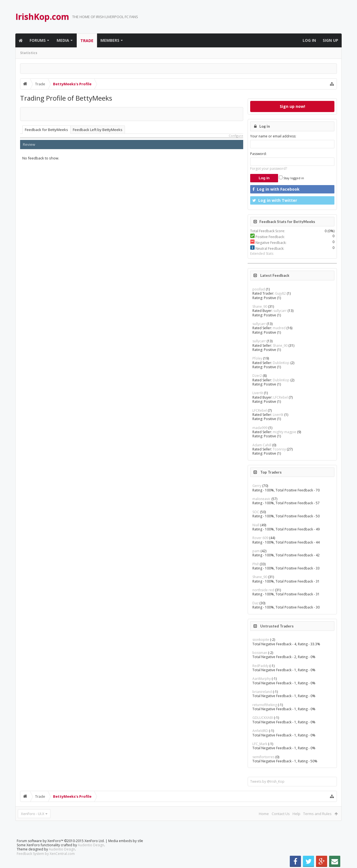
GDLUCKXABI (263, 718)
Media (63, 40)
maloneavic (261, 499)
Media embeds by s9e (126, 841)
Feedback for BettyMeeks (46, 130)
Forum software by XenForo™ (61, 841)
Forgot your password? (269, 168)
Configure (236, 136)
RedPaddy (260, 666)
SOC (256, 512)
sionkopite (261, 640)
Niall (256, 525)
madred (279, 328)
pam (256, 551)
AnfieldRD (260, 731)
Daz (255, 603)
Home (264, 814)
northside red (263, 590)
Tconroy (279, 449)
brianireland (262, 692)
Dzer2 (257, 376)
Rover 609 (260, 538)
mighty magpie (284, 432)
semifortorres (263, 757)
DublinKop (281, 363)
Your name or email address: (273, 136)
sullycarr (280, 311)
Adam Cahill (262, 445)
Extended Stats (262, 254)
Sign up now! (292, 106)
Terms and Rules (317, 814)
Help (296, 814)
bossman (260, 653)
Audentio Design (91, 845)
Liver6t (258, 393)
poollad (259, 289)
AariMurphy (262, 679)
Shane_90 (260, 306)
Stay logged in (291, 178)
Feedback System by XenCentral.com (46, 854)
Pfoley (257, 358)
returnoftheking (265, 705)
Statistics (29, 53)
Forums (38, 40)
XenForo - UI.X (33, 814)
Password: (258, 154)
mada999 (260, 428)
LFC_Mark (260, 744)
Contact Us (281, 814)
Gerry (257, 486)
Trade (87, 41)
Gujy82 (280, 293)
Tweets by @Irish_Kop (267, 781)
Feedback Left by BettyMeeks (98, 130)
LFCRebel (281, 397)
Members (110, 40)
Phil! (256, 564)
